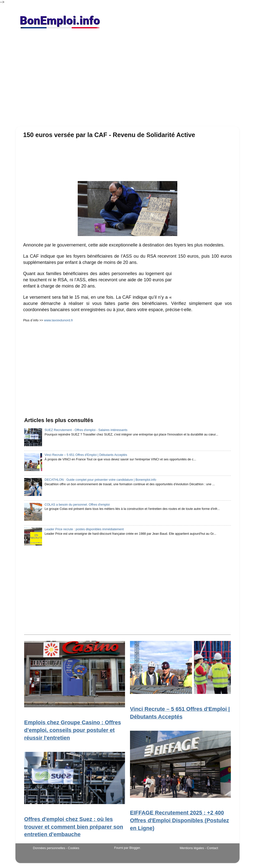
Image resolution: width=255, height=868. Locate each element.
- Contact (212, 848)
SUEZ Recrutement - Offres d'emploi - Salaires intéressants (86, 430)
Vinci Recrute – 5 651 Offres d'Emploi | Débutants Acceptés (86, 455)
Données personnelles (49, 848)
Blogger (135, 848)
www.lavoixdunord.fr (59, 320)
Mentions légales (192, 848)
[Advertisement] (127, 80)
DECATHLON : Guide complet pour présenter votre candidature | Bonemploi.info (100, 480)
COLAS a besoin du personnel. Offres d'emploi (77, 505)
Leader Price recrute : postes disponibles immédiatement (84, 529)
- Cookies (73, 848)
